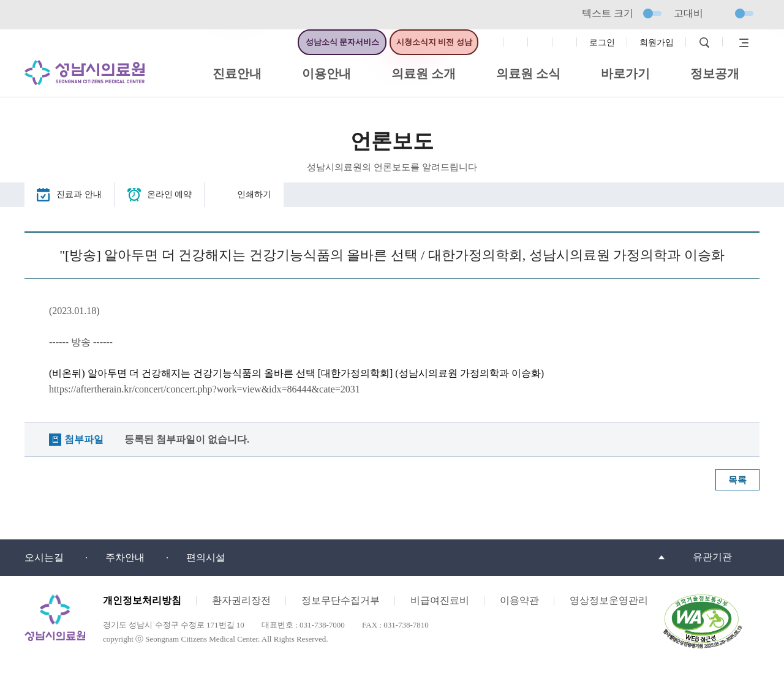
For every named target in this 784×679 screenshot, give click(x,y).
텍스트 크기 (622, 13)
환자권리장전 (241, 600)
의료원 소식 (528, 73)
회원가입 (657, 43)
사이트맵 (741, 43)
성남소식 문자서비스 (342, 42)
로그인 (602, 43)
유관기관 (712, 557)
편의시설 (206, 557)
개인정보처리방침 (142, 600)
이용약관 (519, 600)
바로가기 (625, 73)
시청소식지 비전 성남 (434, 42)
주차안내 (125, 557)
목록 (737, 480)
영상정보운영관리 (609, 600)
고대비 (714, 13)
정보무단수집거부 (341, 600)
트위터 (540, 43)
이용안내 (326, 73)
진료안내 (237, 73)
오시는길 (44, 557)
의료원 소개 (424, 73)
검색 (704, 43)
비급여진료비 (440, 600)
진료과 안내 (79, 194)
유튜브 (565, 43)
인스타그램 (516, 43)
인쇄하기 (254, 194)
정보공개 (715, 73)
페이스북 (491, 43)
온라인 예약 (170, 194)
